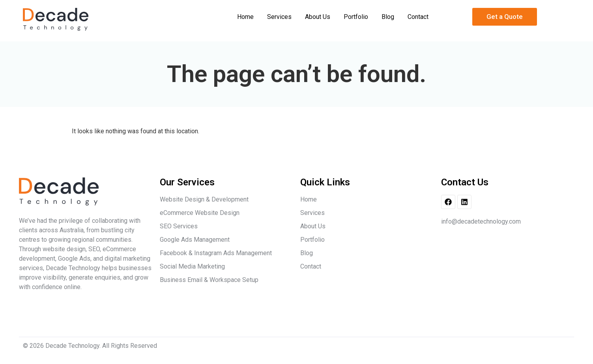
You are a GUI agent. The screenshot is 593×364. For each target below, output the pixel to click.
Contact (418, 17)
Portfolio (356, 17)
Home (245, 17)
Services (279, 17)
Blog (388, 17)
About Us (318, 17)
